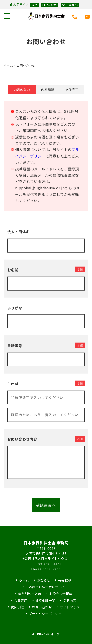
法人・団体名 (19, 235)
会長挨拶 (65, 580)
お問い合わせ (42, 607)
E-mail (14, 387)
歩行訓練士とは (30, 594)
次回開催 (17, 607)
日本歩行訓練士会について (45, 587)
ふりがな (15, 311)
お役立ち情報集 (61, 594)
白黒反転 (70, 5)
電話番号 (15, 349)
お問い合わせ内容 (22, 443)
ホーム (8, 65)
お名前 (13, 274)
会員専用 (21, 600)
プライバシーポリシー (45, 614)
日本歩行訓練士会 (46, 16)
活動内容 (70, 600)
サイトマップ (70, 607)
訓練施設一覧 (45, 600)
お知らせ (43, 580)
